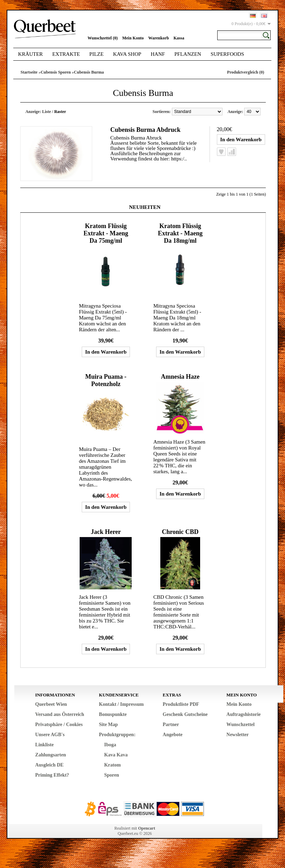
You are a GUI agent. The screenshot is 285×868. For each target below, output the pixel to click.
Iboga (110, 745)
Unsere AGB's (50, 735)
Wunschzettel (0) (103, 38)
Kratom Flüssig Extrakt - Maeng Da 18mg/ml (180, 233)
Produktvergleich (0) (246, 72)
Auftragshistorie (243, 714)
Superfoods (227, 54)
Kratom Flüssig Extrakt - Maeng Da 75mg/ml (106, 233)
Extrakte (66, 54)
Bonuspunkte (113, 714)
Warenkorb (159, 38)
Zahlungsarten (51, 755)
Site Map (108, 724)
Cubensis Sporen (56, 72)
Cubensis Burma (89, 72)
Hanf (158, 54)
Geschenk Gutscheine (185, 714)
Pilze (97, 54)
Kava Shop (127, 54)
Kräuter (31, 54)
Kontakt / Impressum (121, 704)
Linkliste (45, 745)
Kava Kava (116, 755)
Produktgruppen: (117, 735)
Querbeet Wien (51, 704)
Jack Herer (106, 532)
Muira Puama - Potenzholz (106, 380)
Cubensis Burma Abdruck (145, 130)
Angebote (173, 735)
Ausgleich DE (49, 765)
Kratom (112, 765)
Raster (60, 112)
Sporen (112, 775)
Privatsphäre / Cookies (59, 724)
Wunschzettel (240, 724)
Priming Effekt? (52, 775)
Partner (171, 724)
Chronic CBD (180, 532)
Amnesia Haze (180, 377)
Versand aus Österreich (60, 714)
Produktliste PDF (181, 704)
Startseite (29, 72)
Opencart (147, 828)
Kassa (179, 38)
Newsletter (237, 735)
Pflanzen (188, 54)
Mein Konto (133, 38)
